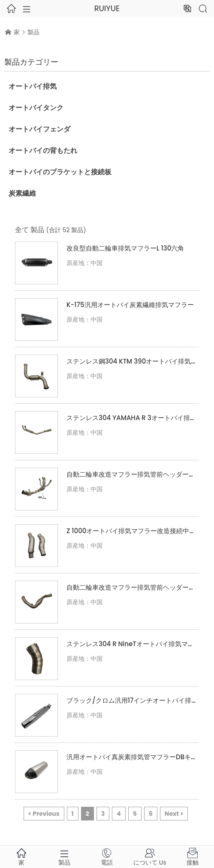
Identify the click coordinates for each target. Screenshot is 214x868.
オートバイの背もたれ (43, 151)
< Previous (44, 814)
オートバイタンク (36, 108)
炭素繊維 (22, 193)
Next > (174, 814)
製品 (33, 32)
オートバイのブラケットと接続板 (60, 172)
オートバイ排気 (33, 86)
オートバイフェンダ (39, 129)
